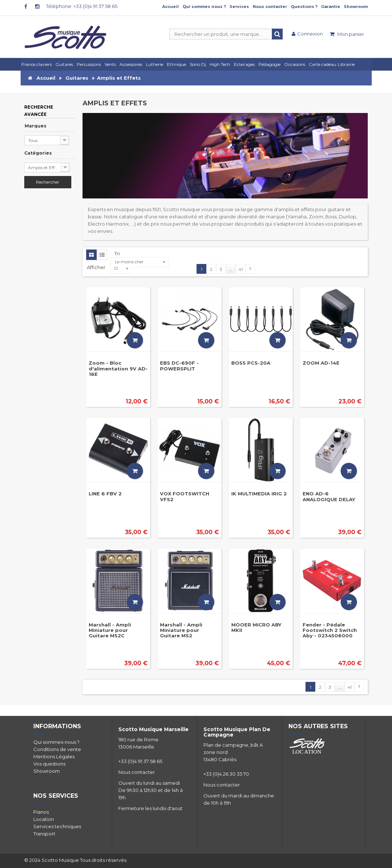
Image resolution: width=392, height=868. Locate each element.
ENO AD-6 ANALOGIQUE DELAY (329, 496)
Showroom (356, 7)
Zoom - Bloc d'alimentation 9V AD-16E (118, 368)
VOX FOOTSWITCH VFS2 (185, 496)
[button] (245, 64)
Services (239, 7)
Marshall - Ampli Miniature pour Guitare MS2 (181, 630)
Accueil (170, 7)
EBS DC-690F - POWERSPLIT (179, 366)
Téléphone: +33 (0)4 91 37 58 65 (82, 6)
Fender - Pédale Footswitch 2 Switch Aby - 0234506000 (330, 630)
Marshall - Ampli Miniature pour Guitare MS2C (110, 630)
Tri (117, 253)
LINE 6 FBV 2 (105, 494)
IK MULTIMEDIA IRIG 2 (259, 494)
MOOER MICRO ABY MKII (256, 627)
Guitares (77, 78)
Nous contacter (270, 7)
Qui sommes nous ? (204, 7)
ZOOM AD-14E (321, 363)
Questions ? (304, 7)
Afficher (97, 267)
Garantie (331, 7)
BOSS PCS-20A (251, 363)
